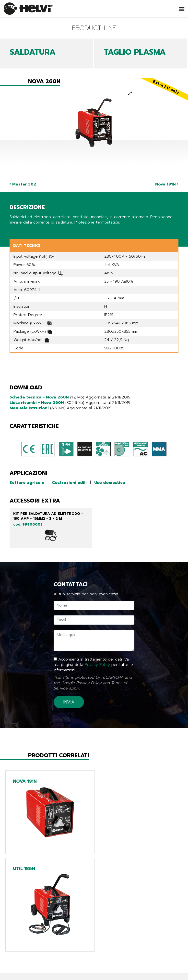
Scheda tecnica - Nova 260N (39, 397)
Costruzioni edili (69, 483)
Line (94, 936)
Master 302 (23, 184)
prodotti (35, 936)
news (35, 943)
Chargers (94, 950)
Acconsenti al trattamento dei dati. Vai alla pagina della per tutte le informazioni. (93, 665)
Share (15, 232)
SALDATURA (33, 52)
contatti (35, 971)
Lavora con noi (35, 964)
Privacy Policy (97, 665)
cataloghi (35, 950)
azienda (35, 957)
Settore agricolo (27, 483)
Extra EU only (94, 957)
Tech (94, 943)
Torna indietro (29, 904)
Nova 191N (167, 184)
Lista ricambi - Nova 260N (37, 403)
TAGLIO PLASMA (135, 52)
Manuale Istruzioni (29, 408)
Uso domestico (110, 483)
